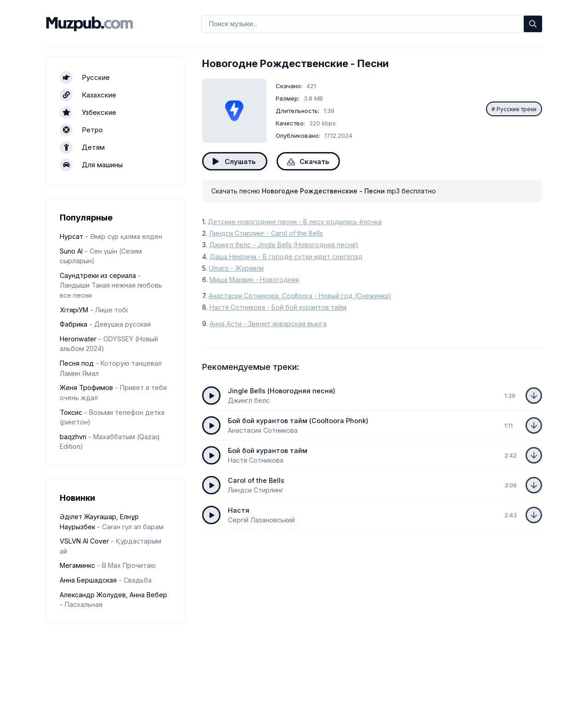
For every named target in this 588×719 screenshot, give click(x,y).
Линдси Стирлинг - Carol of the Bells (266, 233)
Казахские (88, 95)
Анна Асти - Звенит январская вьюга (268, 324)
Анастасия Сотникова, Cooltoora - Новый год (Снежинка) (300, 296)
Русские (85, 78)
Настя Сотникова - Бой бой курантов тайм (278, 307)
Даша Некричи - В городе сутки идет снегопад (286, 257)
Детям (82, 147)
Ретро (81, 130)
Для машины (91, 165)
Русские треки (517, 109)
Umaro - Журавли (236, 268)
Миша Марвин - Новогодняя (254, 280)
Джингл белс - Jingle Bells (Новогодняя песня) (284, 245)
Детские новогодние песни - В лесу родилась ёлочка (295, 222)
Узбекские (88, 113)
